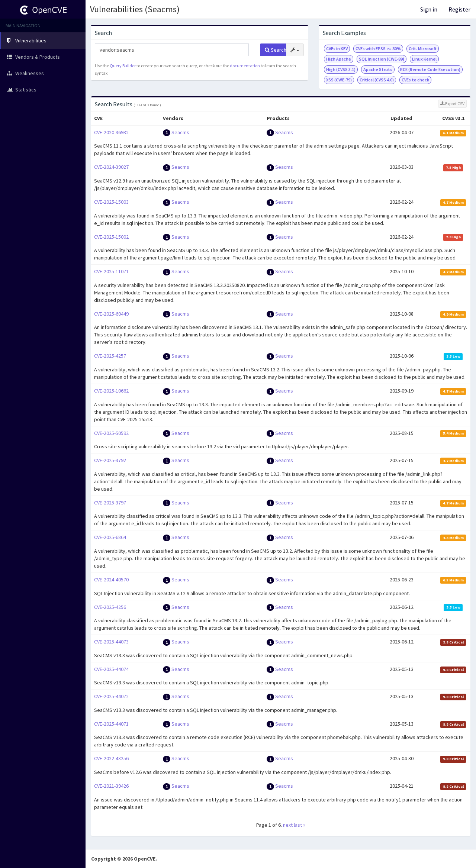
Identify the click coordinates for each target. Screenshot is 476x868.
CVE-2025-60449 (111, 314)
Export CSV (452, 104)
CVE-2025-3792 (110, 460)
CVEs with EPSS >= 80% (378, 49)
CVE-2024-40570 (111, 580)
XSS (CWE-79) (339, 80)
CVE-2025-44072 (111, 696)
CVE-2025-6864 (110, 537)
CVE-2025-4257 (110, 356)
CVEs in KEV (337, 49)
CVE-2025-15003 (111, 202)
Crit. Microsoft (423, 49)
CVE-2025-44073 (111, 642)
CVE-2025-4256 (110, 607)
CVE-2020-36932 (111, 132)
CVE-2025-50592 (111, 433)
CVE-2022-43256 (111, 758)
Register (459, 9)
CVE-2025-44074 (111, 669)
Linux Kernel (424, 59)
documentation (245, 66)
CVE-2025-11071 (111, 271)
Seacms (180, 132)
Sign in (429, 9)
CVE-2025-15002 (111, 237)
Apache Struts (378, 69)
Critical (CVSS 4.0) (377, 80)
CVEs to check (415, 80)
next (288, 825)
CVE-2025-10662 (111, 391)
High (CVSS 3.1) (341, 69)
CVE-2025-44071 (111, 724)
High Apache (339, 59)
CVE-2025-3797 (110, 503)
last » (300, 825)
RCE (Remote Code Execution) (430, 69)
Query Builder (123, 66)
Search (276, 50)
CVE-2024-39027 (111, 167)
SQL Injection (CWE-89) (382, 59)
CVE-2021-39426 (111, 786)
